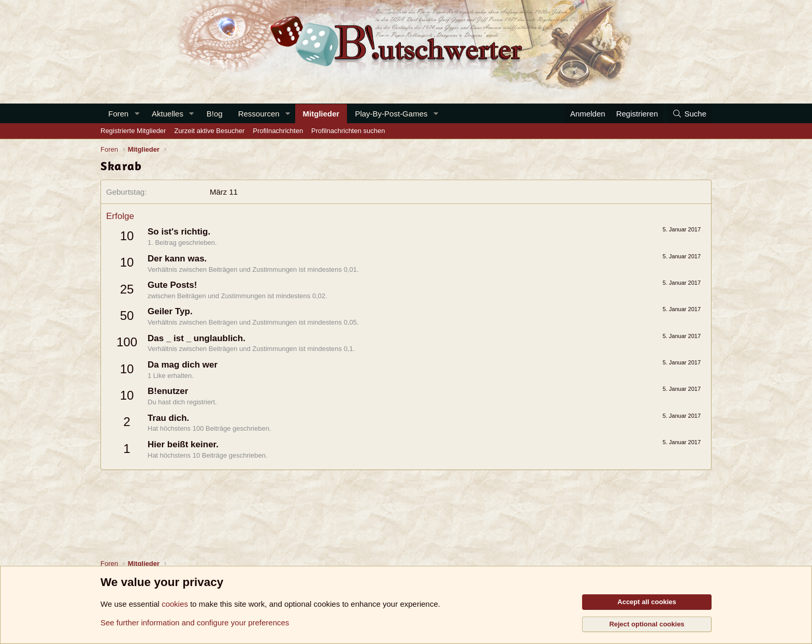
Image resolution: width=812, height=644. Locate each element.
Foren (118, 114)
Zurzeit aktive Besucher (209, 131)
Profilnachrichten (278, 131)
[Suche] (689, 114)
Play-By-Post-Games (391, 114)
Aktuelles (168, 114)
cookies (175, 604)
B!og (215, 114)
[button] (137, 114)
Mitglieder (321, 114)
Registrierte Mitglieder (133, 131)
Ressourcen (259, 114)
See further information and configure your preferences (195, 623)
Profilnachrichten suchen (348, 131)
